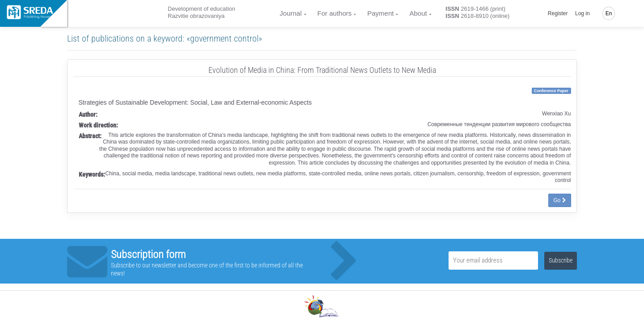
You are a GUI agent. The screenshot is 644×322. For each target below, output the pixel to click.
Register (558, 13)
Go (559, 200)
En (609, 13)
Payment (380, 13)
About (418, 13)
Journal (290, 13)
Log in (583, 13)
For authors (335, 13)
